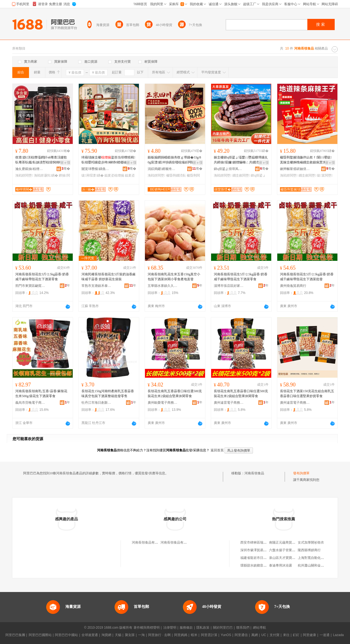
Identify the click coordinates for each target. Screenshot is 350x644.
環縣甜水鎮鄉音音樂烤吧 (258, 565)
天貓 (118, 635)
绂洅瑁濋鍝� (93, 175)
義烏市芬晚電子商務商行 (30, 403)
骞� (66, 169)
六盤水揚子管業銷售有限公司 (290, 550)
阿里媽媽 (181, 635)
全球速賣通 (90, 635)
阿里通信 (241, 635)
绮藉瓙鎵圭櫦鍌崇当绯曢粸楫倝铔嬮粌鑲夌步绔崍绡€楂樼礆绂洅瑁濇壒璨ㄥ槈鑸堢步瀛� (108, 160)
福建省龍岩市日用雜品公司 (260, 558)
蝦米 (194, 635)
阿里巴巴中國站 (66, 635)
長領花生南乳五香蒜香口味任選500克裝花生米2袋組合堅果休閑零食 (175, 394)
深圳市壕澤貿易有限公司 (258, 550)
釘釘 (296, 635)
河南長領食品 (254, 473)
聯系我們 (243, 628)
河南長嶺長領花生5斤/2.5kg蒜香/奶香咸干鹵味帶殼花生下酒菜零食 (42, 277)
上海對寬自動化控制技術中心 (319, 558)
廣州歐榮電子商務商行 (163, 403)
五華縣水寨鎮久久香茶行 (163, 286)
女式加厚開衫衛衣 (311, 542)
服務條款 (186, 628)
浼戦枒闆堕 (24, 175)
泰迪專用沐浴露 (281, 565)
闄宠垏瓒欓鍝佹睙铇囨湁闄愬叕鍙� (97, 169)
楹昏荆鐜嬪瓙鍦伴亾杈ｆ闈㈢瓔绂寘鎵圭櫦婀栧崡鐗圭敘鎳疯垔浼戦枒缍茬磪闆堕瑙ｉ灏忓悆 (306, 160)
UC (264, 635)
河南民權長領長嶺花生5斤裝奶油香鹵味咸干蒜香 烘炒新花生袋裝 (109, 277)
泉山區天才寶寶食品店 (285, 558)
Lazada (338, 635)
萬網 (255, 635)
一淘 (141, 635)
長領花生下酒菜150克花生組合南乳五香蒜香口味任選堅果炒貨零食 (307, 394)
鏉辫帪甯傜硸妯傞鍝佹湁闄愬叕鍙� (295, 169)
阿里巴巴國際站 (40, 635)
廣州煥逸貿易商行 (293, 286)
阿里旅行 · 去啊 (159, 635)
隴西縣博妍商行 (309, 550)
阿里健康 (310, 635)
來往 (286, 635)
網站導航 (259, 628)
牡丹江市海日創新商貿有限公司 (97, 403)
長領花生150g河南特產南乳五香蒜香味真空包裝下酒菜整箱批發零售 (108, 394)
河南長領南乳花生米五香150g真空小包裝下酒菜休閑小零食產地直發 (174, 277)
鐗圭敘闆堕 (241, 175)
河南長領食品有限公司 (148, 542)
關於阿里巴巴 (223, 628)
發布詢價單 (301, 473)
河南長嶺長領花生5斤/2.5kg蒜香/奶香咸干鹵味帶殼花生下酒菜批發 (307, 277)
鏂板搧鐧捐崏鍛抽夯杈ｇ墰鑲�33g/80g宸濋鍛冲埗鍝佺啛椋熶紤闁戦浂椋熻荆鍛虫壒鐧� (174, 160)
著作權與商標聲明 (147, 628)
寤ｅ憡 (65, 163)
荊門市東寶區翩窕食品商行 (30, 286)
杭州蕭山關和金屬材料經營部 (319, 565)
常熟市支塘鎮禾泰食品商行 (97, 286)
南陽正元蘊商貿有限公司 (287, 542)
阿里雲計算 (209, 635)
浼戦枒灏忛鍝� (46, 175)
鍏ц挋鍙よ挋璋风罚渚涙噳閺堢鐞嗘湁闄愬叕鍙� (229, 169)
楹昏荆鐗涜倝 (176, 175)
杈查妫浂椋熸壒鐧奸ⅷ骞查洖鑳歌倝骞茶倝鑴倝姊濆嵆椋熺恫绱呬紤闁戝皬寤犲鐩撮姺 (42, 160)
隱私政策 (203, 628)
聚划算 (130, 635)
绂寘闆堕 (325, 175)
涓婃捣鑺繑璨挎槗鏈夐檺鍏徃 (163, 169)
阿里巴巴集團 (15, 635)
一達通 (325, 635)
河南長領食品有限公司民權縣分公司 (187, 542)
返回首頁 (217, 450)
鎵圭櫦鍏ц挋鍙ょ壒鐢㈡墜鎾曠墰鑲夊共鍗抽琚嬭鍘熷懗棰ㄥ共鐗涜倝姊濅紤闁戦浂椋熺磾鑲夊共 (241, 160)
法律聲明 (170, 628)
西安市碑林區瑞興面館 (257, 542)
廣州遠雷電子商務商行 (229, 403)
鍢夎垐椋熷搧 (114, 175)
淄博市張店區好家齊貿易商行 (229, 286)
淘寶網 (106, 635)
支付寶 (275, 635)
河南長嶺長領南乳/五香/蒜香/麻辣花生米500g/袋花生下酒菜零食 (41, 394)
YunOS (226, 635)
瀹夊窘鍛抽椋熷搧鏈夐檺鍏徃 (30, 169)
